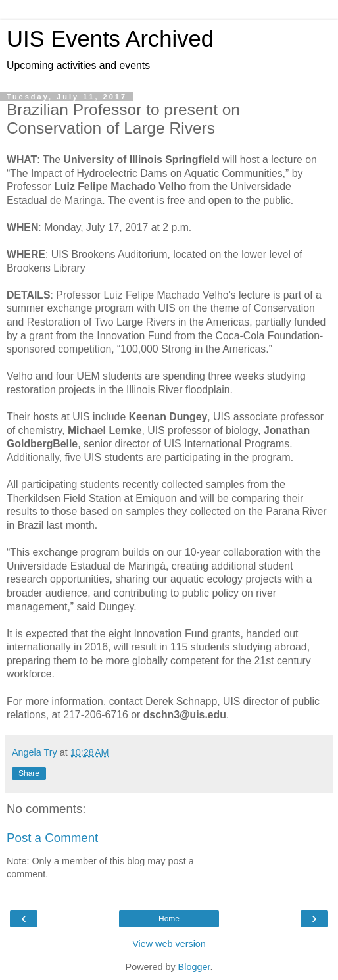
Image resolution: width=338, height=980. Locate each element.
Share (29, 773)
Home (169, 919)
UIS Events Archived (110, 39)
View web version (169, 944)
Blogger (194, 967)
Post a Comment (52, 838)
